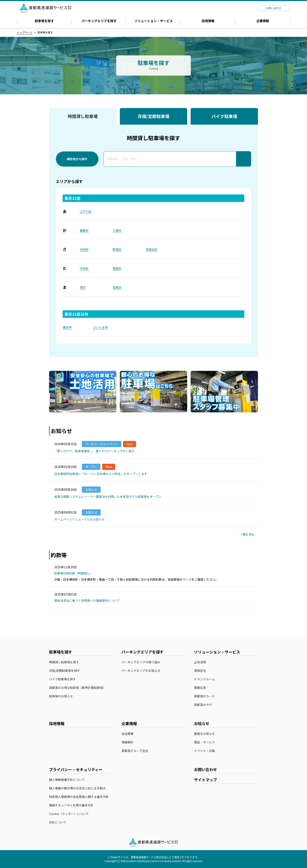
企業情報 (263, 21)
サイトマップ (206, 780)
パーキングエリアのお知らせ (141, 671)
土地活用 (200, 662)
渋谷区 (84, 249)
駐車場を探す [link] (45, 32)
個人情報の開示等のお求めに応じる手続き (77, 788)
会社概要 (127, 734)
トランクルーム (204, 679)
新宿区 (117, 249)
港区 (83, 287)
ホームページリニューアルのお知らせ (79, 519)
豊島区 (117, 268)
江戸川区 (86, 212)
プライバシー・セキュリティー (76, 769)
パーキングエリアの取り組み (141, 662)
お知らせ (202, 723)
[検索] (243, 159)
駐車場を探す (44, 21)
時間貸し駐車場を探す (64, 662)
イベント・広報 (204, 751)
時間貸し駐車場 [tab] (83, 116)
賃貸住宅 (200, 671)
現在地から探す (77, 159)
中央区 (84, 268)
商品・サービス (204, 742)
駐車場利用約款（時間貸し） (76, 573)
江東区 (117, 230)
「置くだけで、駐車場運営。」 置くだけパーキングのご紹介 (94, 451)
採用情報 (208, 21)
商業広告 (200, 688)
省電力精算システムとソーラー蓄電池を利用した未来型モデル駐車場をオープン (108, 497)
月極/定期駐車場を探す (64, 671)
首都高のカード (207, 696)
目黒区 (117, 287)
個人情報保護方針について (67, 780)
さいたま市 (100, 327)
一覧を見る (249, 534)
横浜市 (67, 327)
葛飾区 (84, 230)
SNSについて (58, 822)
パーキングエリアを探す (99, 21)
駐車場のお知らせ (61, 696)
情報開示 (127, 742)
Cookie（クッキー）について (69, 814)
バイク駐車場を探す (62, 679)
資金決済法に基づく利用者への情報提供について (89, 600)
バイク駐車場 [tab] (224, 116)
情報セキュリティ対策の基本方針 (71, 805)
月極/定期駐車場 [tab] (153, 116)
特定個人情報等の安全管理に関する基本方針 (79, 797)
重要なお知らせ (204, 734)
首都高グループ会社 (135, 751)
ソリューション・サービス (153, 21)
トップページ (25, 32)
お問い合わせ (206, 769)
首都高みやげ (205, 705)
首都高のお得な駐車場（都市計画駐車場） (77, 688)
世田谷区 (152, 249)
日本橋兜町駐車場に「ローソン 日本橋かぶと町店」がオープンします (101, 474)
